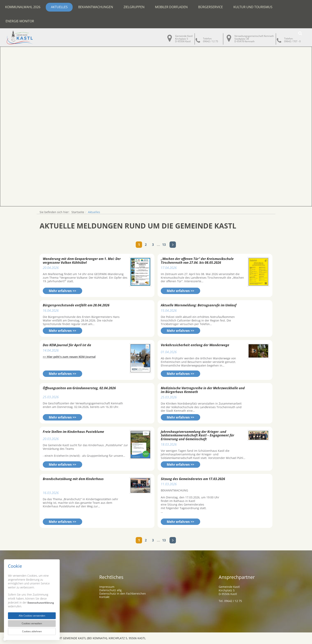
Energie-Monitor (20, 21)
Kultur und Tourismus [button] (253, 7)
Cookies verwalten (32, 622)
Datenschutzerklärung (23, 604)
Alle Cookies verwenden (32, 614)
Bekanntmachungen (96, 7)
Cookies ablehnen (32, 631)
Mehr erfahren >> (62, 291)
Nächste (173, 245)
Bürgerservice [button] (211, 7)
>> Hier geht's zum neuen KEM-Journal (69, 357)
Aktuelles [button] (59, 7)
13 (164, 245)
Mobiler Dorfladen (171, 7)
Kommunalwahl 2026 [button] (23, 7)
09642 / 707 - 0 (292, 41)
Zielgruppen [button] (134, 7)
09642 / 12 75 (211, 41)
